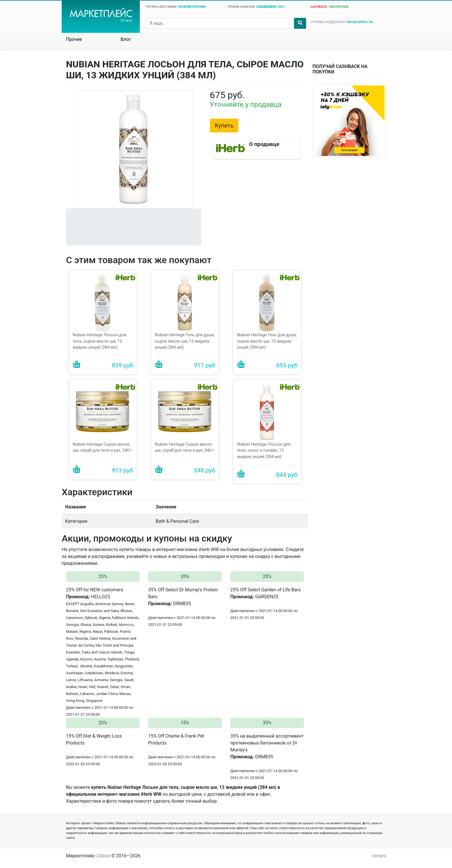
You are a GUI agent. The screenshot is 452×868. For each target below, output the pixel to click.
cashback (319, 7)
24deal (103, 856)
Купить (224, 126)
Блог (126, 39)
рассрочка (339, 7)
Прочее (74, 39)
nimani (379, 856)
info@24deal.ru (360, 22)
